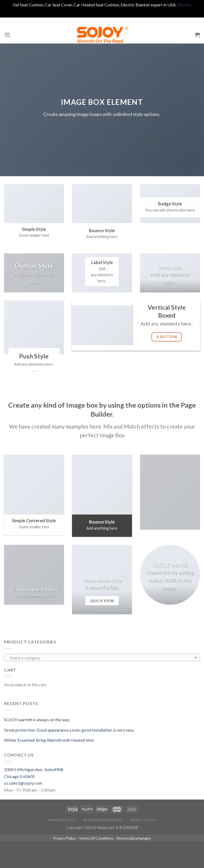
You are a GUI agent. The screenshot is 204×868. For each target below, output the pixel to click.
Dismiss (184, 5)
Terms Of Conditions (96, 838)
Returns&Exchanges (103, 820)
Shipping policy (61, 820)
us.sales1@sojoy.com (23, 783)
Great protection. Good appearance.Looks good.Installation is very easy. (69, 730)
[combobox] (102, 658)
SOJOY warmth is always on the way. (37, 720)
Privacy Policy (143, 820)
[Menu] (7, 35)
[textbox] (101, 658)
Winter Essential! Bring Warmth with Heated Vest (49, 740)
